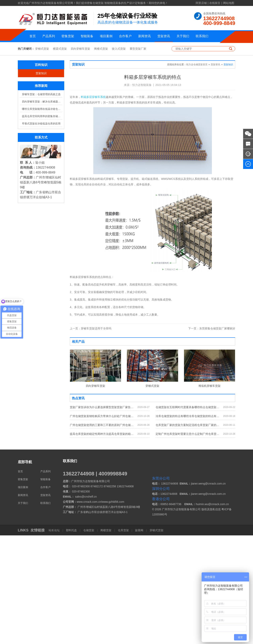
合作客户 (125, 36)
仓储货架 (89, 639)
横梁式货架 (60, 157)
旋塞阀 (139, 639)
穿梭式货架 (42, 157)
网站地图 (229, 3)
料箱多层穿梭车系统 (93, 206)
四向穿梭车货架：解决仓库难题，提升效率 (42, 210)
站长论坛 (55, 639)
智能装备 (87, 36)
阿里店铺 (201, 3)
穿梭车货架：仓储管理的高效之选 (41, 203)
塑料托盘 (72, 639)
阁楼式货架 (101, 157)
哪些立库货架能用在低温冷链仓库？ (42, 218)
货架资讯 (164, 36)
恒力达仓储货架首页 (197, 173)
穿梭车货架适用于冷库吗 (91, 437)
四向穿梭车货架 (80, 157)
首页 (33, 36)
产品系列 (49, 36)
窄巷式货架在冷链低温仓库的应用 (41, 232)
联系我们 (202, 36)
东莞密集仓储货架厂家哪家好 (212, 437)
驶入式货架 (119, 157)
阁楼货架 (106, 639)
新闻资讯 (144, 36)
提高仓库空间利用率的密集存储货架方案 (42, 225)
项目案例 (106, 36)
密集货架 (68, 36)
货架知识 (41, 182)
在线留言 (215, 3)
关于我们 (183, 36)
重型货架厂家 (138, 157)
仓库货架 (123, 639)
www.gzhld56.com (113, 610)
